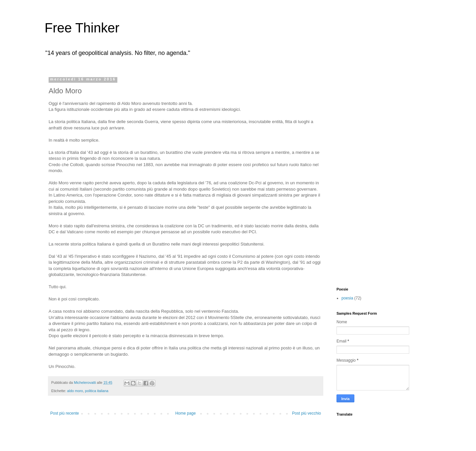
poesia (347, 298)
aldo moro (75, 391)
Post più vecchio (307, 413)
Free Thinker (82, 28)
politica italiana (97, 391)
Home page (185, 413)
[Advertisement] (363, 176)
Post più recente (65, 413)
